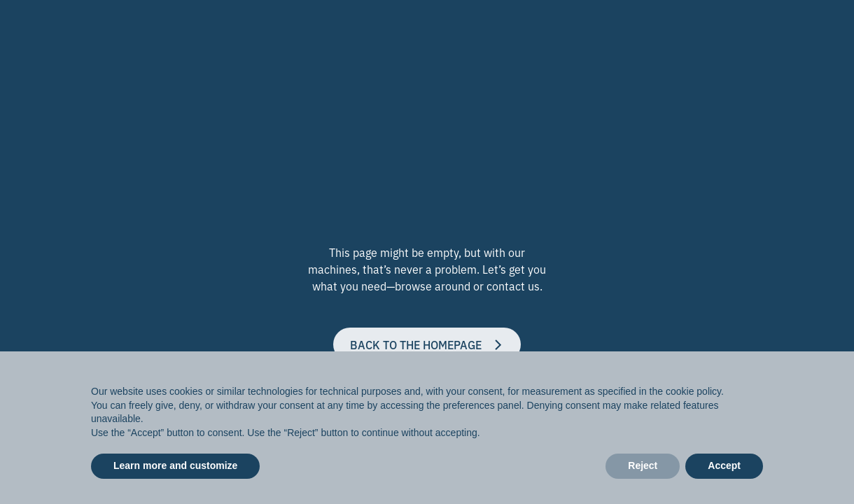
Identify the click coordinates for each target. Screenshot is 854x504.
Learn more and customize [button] (175, 465)
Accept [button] (724, 465)
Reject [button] (643, 465)
